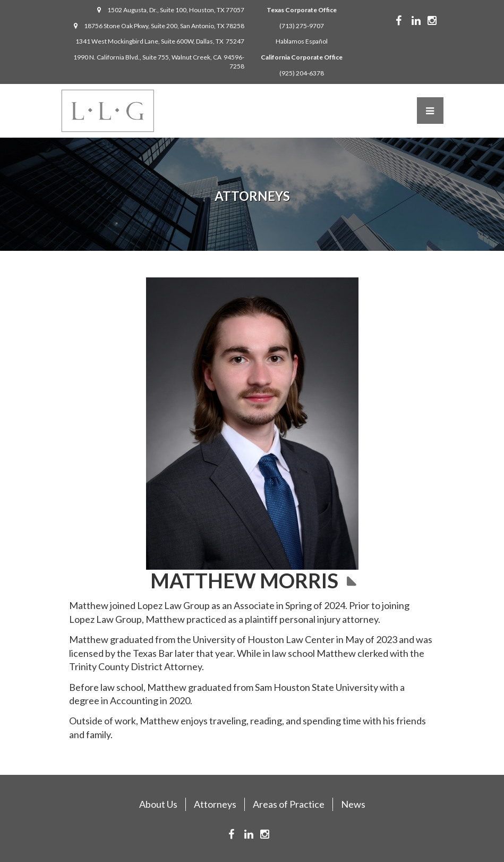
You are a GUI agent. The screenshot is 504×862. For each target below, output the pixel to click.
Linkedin (424, 21)
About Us (158, 804)
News (353, 804)
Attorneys (215, 804)
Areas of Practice (289, 804)
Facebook (407, 21)
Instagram (440, 21)
